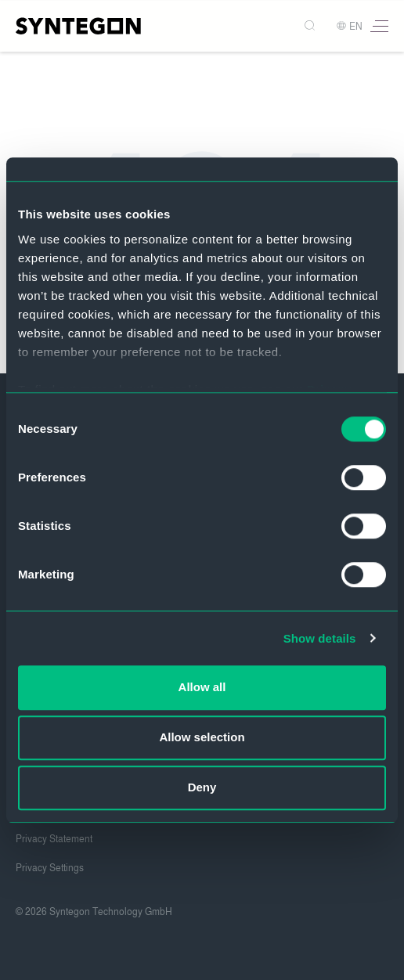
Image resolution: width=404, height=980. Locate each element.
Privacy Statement (54, 839)
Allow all (202, 687)
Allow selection (202, 737)
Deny (202, 787)
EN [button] (349, 27)
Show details (320, 638)
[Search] (311, 26)
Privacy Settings (50, 868)
